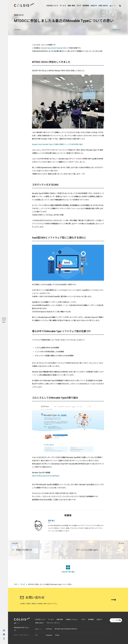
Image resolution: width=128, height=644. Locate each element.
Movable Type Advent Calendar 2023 (54, 48)
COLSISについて (52, 6)
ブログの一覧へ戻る (68, 569)
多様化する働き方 (22, 547)
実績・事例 (71, 6)
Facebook (49, 635)
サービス (63, 6)
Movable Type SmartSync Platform (66, 629)
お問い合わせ (103, 6)
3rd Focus (49, 629)
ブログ (79, 6)
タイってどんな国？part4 (100, 547)
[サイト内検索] (120, 6)
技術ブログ (117, 30)
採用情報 (86, 6)
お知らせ (94, 6)
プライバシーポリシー (53, 623)
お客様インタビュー (72, 619)
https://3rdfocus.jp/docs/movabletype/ (46, 476)
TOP (16, 584)
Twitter (57, 635)
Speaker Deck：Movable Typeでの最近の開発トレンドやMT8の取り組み (57, 144)
